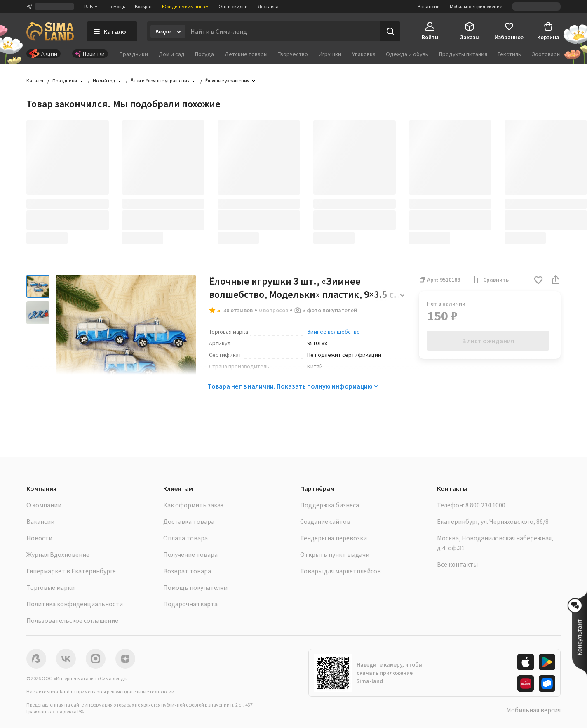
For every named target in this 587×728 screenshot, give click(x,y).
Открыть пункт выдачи (335, 554)
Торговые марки (50, 587)
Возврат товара (187, 571)
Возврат (143, 6)
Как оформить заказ (193, 505)
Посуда (204, 54)
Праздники (134, 54)
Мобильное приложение (476, 6)
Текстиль (509, 54)
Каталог (35, 81)
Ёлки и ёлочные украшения (160, 81)
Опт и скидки (233, 6)
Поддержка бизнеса (330, 505)
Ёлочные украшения (227, 81)
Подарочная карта (190, 604)
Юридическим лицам (185, 6)
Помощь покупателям (195, 587)
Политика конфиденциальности (75, 604)
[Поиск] (390, 31)
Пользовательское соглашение (72, 620)
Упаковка (364, 54)
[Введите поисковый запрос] (283, 31)
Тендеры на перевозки (333, 538)
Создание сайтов (325, 521)
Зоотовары (546, 54)
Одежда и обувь (407, 54)
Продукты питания (463, 54)
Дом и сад (172, 54)
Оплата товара (185, 538)
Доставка (268, 6)
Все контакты (457, 564)
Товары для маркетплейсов (340, 571)
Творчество (293, 54)
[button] (538, 281)
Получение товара (190, 554)
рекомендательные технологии (141, 691)
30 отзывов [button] (238, 310)
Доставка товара (189, 521)
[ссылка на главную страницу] (50, 31)
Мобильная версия (533, 710)
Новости (39, 538)
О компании (44, 505)
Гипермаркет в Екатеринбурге (71, 571)
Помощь (116, 6)
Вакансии (429, 6)
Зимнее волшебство (333, 332)
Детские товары (246, 54)
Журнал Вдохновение (58, 554)
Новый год (104, 81)
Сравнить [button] (489, 280)
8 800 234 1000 (485, 505)
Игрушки (330, 54)
